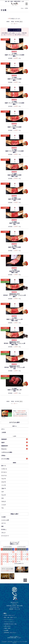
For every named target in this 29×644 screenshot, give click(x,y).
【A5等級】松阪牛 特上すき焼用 (14, 271)
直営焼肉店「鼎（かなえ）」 (11, 633)
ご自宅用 (4, 432)
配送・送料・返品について (10, 617)
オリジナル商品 (14, 459)
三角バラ (4, 488)
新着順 (13, 22)
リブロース (4, 469)
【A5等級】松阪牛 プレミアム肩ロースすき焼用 (14, 151)
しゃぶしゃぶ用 (5, 520)
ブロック (3, 533)
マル (3, 508)
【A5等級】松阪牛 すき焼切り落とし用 (14, 390)
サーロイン (4, 472)
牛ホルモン (14, 449)
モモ (3, 498)
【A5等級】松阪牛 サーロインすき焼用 (14, 79)
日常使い (4, 456)
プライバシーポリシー (9, 622)
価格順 (8, 22)
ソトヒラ (4, 505)
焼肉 (2, 526)
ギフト (3, 429)
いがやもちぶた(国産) (7, 452)
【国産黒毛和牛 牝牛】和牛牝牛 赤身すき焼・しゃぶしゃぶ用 (15, 367)
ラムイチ (4, 495)
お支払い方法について (9, 615)
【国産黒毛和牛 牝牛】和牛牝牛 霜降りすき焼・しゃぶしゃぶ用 (15, 343)
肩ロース (4, 466)
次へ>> (16, 24)
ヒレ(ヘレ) (4, 475)
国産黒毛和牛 (14, 446)
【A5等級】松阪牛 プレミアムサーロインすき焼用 (14, 55)
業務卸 (14, 463)
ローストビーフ (5, 536)
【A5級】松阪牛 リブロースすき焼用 (14, 127)
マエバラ (4, 479)
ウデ (3, 492)
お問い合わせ (7, 626)
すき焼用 (3, 517)
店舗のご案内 (7, 628)
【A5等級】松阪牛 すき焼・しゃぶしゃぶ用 (14, 319)
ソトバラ (4, 485)
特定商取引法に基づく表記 (10, 624)
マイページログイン (9, 620)
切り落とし (4, 529)
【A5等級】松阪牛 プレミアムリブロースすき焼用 (14, 103)
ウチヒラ (4, 501)
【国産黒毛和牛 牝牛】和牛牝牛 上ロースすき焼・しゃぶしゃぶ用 (15, 295)
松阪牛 (14, 442)
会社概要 (6, 630)
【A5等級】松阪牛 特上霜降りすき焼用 (14, 175)
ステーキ (3, 523)
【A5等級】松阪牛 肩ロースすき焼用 (14, 247)
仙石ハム (15, 426)
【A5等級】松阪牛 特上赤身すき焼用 (14, 199)
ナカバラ (4, 482)
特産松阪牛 (14, 439)
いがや (14, 436)
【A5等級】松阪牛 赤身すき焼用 (14, 223)
